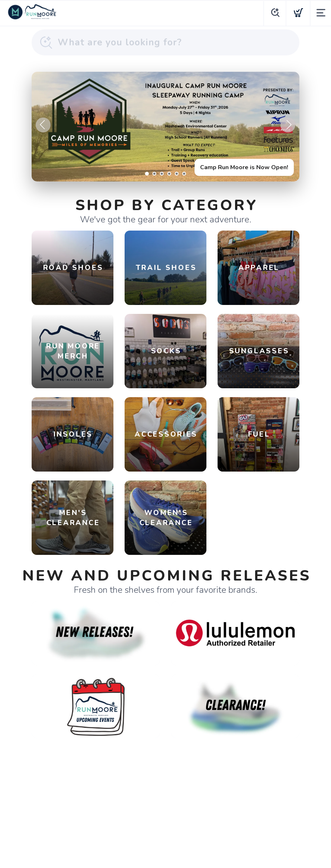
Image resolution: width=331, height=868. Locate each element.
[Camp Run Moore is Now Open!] (165, 127)
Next (288, 125)
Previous (43, 125)
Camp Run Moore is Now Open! (244, 167)
